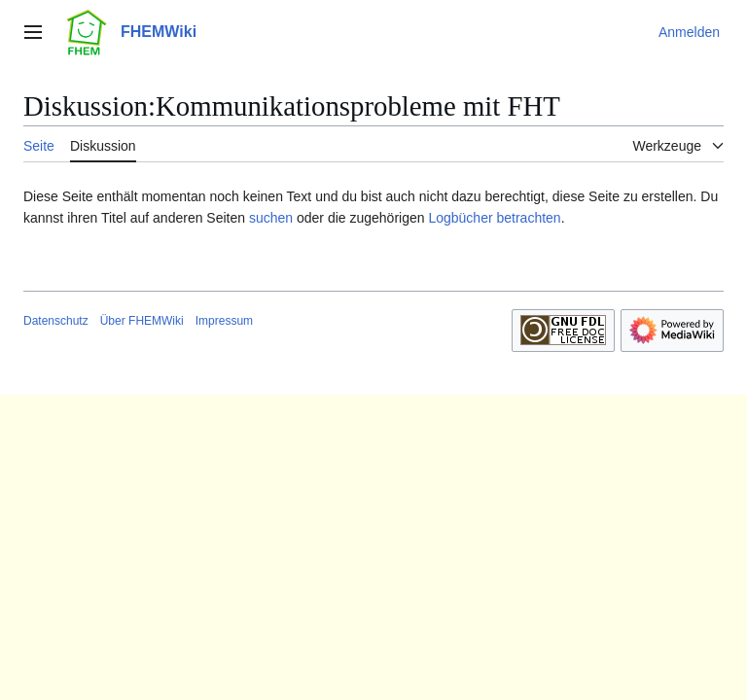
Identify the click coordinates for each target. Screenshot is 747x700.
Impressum (224, 321)
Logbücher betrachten (494, 218)
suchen (271, 218)
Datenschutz (56, 321)
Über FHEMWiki (142, 321)
